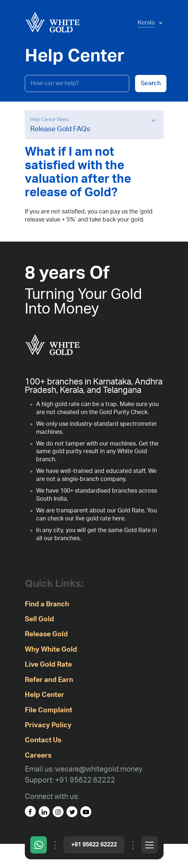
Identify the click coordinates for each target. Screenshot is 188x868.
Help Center (45, 695)
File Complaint (49, 710)
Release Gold (46, 634)
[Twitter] (72, 812)
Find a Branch (47, 604)
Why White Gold (51, 650)
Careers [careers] (38, 756)
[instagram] (58, 812)
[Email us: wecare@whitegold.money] (84, 770)
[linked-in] (44, 812)
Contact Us (43, 740)
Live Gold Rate (48, 665)
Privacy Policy (48, 725)
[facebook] (30, 811)
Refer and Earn (49, 680)
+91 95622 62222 (94, 845)
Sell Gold (39, 619)
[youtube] (86, 812)
